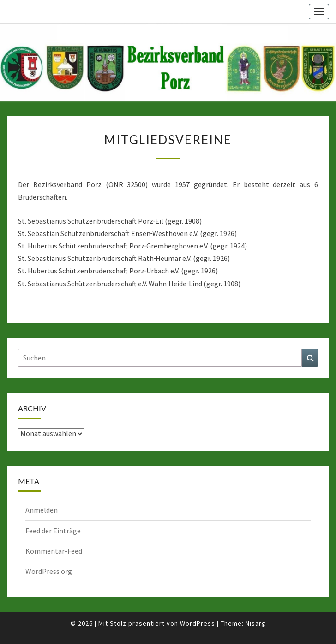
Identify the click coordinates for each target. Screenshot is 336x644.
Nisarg (256, 623)
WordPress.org (49, 571)
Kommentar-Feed (54, 551)
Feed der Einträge (53, 531)
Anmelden (42, 510)
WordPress (198, 623)
